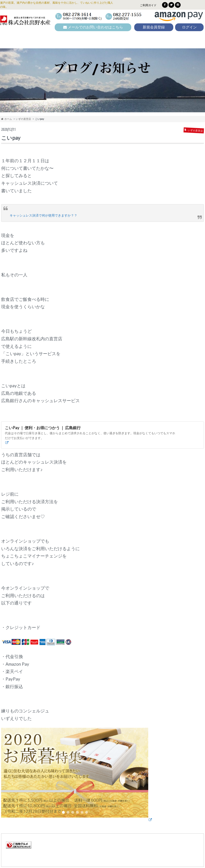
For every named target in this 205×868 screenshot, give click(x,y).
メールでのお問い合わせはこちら (93, 27)
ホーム (7, 119)
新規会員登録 (154, 27)
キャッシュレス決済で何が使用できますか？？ (43, 215)
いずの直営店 (23, 119)
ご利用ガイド (148, 5)
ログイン (189, 27)
